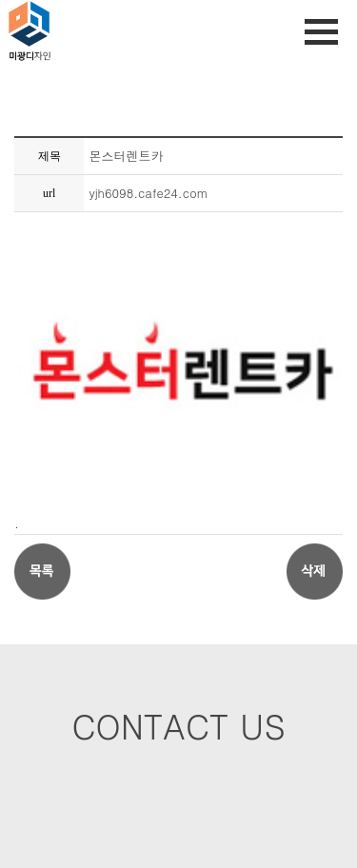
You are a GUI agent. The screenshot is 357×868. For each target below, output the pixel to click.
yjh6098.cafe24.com (148, 193)
